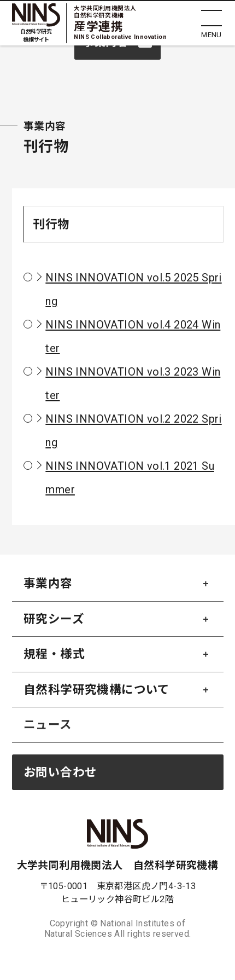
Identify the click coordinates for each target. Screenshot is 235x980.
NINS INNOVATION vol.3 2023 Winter (133, 384)
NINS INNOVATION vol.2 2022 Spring (133, 431)
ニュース (48, 725)
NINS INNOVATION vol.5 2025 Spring (133, 289)
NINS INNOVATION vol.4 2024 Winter (133, 336)
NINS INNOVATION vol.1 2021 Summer (130, 478)
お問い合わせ (60, 772)
